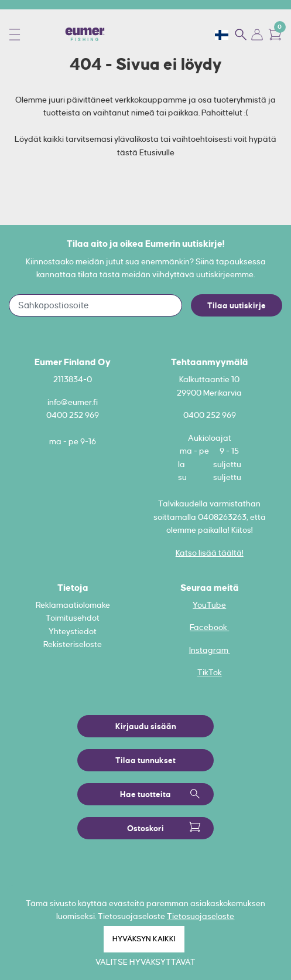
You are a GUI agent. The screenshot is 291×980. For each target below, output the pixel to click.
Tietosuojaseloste (201, 916)
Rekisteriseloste (73, 644)
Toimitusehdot (73, 618)
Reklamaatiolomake (73, 605)
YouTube (209, 605)
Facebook (209, 627)
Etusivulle (157, 152)
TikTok (210, 672)
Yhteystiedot (73, 631)
